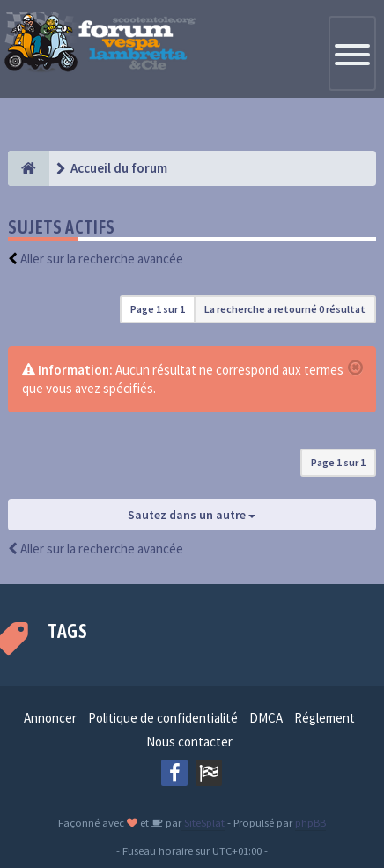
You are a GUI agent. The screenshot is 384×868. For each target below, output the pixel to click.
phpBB (310, 822)
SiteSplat (203, 822)
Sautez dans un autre (192, 515)
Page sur (158, 309)
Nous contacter (189, 742)
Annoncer (50, 718)
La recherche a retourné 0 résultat (285, 309)
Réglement (325, 718)
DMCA (266, 718)
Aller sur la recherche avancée (102, 259)
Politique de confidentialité (163, 718)
